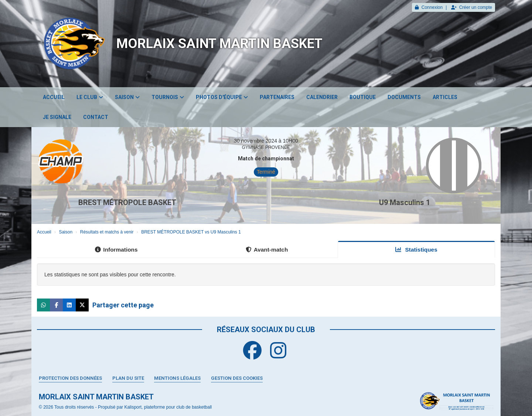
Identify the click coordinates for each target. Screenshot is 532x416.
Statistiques (416, 250)
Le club (90, 97)
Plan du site (128, 378)
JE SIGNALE (57, 117)
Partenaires (277, 97)
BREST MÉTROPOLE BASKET (127, 202)
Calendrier (322, 97)
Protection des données (70, 378)
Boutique (363, 97)
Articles (445, 97)
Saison (127, 97)
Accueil (54, 97)
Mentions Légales (177, 378)
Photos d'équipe (222, 97)
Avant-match (267, 250)
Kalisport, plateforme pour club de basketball (168, 407)
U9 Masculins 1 (405, 202)
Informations (116, 250)
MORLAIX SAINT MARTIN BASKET (219, 44)
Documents (404, 97)
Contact (96, 117)
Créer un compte (472, 7)
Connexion (429, 7)
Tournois (168, 97)
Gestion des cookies (237, 378)
